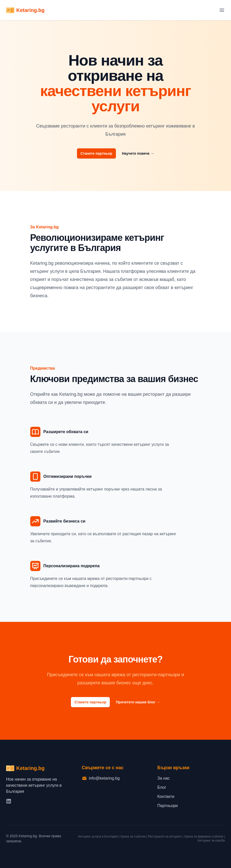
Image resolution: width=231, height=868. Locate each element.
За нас (164, 778)
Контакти (166, 796)
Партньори (167, 806)
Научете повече (138, 153)
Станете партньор (96, 153)
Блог (162, 787)
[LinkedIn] (9, 802)
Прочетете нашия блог (138, 702)
